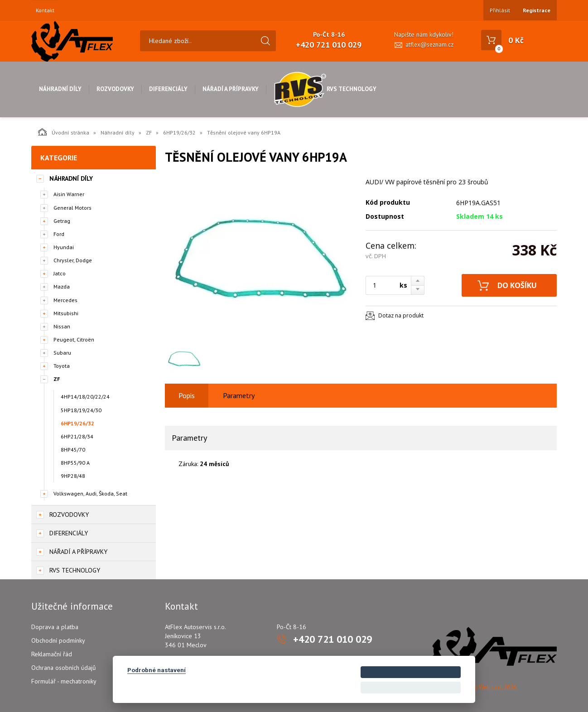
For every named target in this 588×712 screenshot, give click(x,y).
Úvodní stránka (64, 132)
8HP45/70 (73, 450)
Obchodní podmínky (58, 640)
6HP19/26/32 (179, 132)
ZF (149, 132)
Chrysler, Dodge (73, 260)
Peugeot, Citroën (74, 339)
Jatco (60, 273)
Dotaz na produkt (401, 315)
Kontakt (45, 10)
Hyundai (64, 247)
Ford (59, 234)
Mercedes (65, 300)
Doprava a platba (55, 627)
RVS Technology (325, 89)
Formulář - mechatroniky (64, 681)
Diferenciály (168, 89)
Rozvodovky (115, 89)
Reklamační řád (52, 654)
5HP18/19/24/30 (81, 410)
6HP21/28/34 (77, 436)
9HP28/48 (73, 476)
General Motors (72, 208)
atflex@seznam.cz (429, 45)
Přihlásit (500, 10)
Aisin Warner (69, 194)
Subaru (62, 353)
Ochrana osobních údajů (64, 668)
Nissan (62, 326)
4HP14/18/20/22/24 (85, 397)
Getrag (62, 221)
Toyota (62, 366)
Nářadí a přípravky (231, 89)
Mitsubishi (66, 313)
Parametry (239, 395)
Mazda (62, 286)
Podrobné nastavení (157, 670)
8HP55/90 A (75, 463)
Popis (187, 395)
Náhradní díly (60, 89)
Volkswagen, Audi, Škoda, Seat (90, 493)
